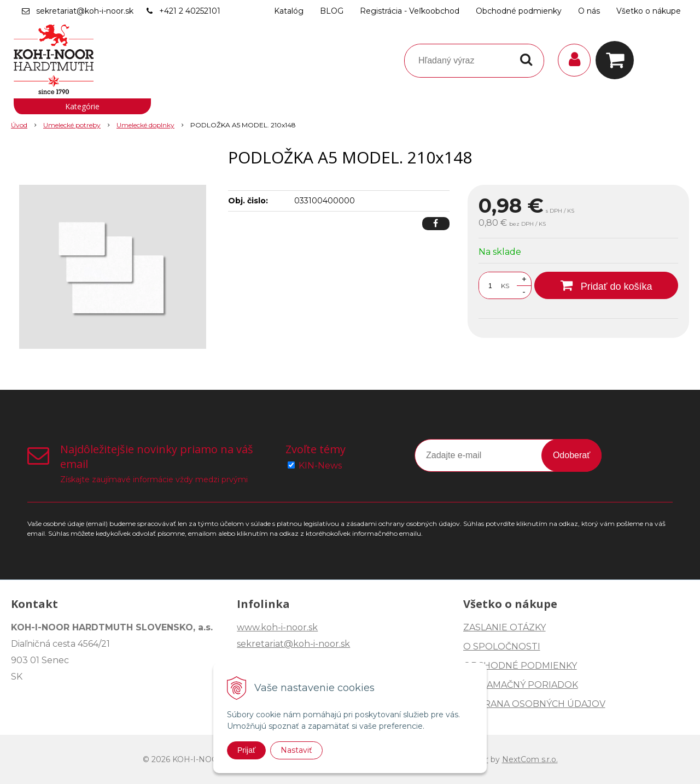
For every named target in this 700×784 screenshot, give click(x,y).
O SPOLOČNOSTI (502, 646)
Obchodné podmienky (519, 11)
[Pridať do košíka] (606, 285)
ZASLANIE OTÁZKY (504, 627)
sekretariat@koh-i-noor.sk (85, 11)
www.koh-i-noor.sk (277, 627)
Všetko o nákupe (649, 11)
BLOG (332, 11)
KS (505, 286)
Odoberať (571, 455)
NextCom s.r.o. (530, 759)
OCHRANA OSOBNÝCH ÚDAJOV (534, 704)
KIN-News (320, 466)
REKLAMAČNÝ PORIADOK (521, 685)
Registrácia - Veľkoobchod (410, 11)
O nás (589, 11)
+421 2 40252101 (190, 11)
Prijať (246, 750)
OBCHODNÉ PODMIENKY (520, 666)
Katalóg (289, 11)
